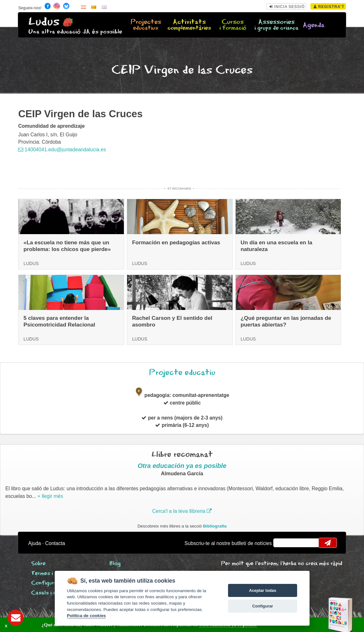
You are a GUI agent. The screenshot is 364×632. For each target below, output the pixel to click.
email (282, 543)
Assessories (276, 25)
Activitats (189, 25)
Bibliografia (215, 526)
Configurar (263, 606)
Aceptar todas (263, 590)
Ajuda (35, 543)
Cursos (233, 25)
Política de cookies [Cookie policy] (86, 616)
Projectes (146, 25)
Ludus (44, 22)
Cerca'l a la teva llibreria (182, 511)
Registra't (329, 7)
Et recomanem (179, 189)
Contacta (55, 543)
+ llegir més (50, 496)
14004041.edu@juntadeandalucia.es (62, 150)
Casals (53, 593)
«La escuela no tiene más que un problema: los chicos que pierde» (67, 246)
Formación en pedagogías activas (176, 242)
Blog (115, 564)
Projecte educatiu (182, 373)
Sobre (38, 564)
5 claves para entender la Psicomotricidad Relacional (59, 321)
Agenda (314, 25)
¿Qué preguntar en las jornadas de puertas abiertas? (286, 321)
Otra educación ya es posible (182, 466)
